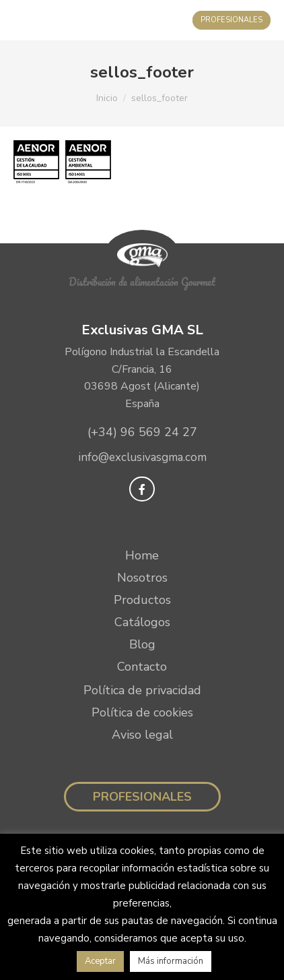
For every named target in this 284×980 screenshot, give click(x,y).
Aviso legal (142, 735)
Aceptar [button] (100, 961)
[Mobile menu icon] (24, 20)
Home (142, 555)
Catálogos (142, 622)
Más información (171, 961)
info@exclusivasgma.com (142, 457)
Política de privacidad (142, 690)
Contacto (142, 667)
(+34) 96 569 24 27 (142, 432)
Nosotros (142, 578)
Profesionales (142, 797)
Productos (142, 600)
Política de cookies (142, 712)
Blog (142, 644)
